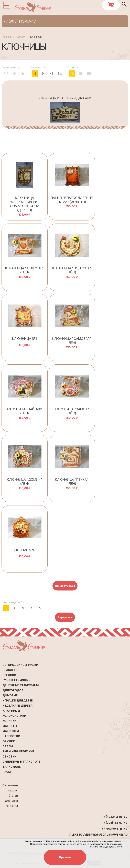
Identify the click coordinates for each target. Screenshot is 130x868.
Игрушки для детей (18, 700)
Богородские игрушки (20, 665)
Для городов (13, 690)
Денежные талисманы (21, 685)
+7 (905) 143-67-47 (20, 21)
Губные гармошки (17, 680)
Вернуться (65, 617)
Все (60, 73)
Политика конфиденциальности (105, 847)
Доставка (11, 801)
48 (52, 73)
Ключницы (11, 711)
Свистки (9, 756)
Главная (6, 37)
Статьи (13, 796)
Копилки (9, 721)
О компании (10, 785)
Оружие (9, 741)
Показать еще (65, 586)
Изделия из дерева (18, 706)
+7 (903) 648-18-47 (115, 829)
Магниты (10, 726)
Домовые (10, 695)
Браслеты (10, 670)
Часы (7, 772)
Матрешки (11, 731)
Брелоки (9, 675)
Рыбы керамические (18, 751)
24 (43, 73)
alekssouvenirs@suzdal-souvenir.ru (98, 835)
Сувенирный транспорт (22, 762)
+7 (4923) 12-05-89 (115, 817)
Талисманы (12, 767)
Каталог (13, 790)
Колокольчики (14, 716)
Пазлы (8, 746)
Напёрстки (11, 736)
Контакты (12, 806)
